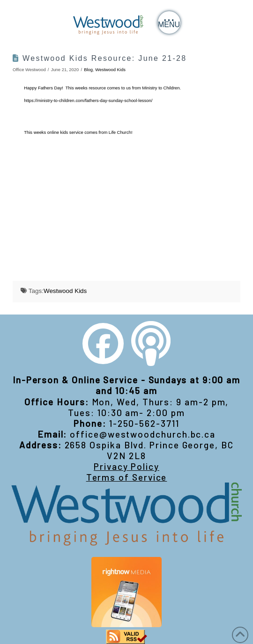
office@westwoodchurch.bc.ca (143, 434)
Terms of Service (127, 477)
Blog (88, 70)
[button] (169, 22)
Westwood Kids (110, 70)
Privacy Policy (126, 466)
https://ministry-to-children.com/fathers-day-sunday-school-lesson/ (88, 100)
